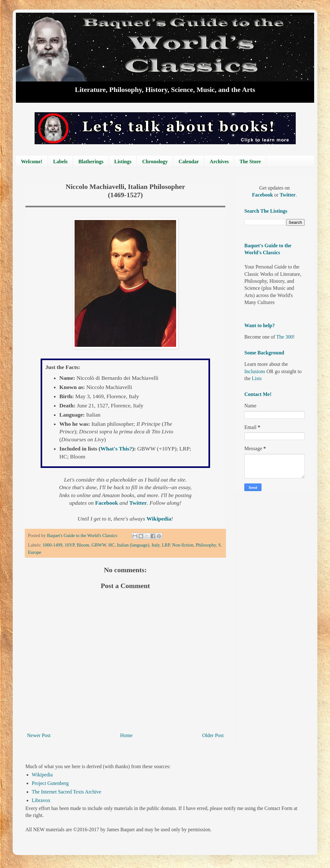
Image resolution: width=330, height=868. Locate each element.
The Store (250, 162)
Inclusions (255, 371)
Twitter (138, 503)
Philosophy (206, 545)
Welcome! (32, 162)
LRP (166, 545)
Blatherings (91, 162)
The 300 (285, 337)
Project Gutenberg (50, 783)
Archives (219, 162)
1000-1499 (52, 545)
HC (111, 545)
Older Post (213, 735)
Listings (123, 162)
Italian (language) (133, 545)
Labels (60, 162)
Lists (257, 378)
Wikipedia (42, 775)
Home (126, 735)
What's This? (116, 449)
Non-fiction (183, 545)
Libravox (41, 800)
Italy (156, 545)
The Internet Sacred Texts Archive (66, 792)
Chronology (155, 162)
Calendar (189, 162)
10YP (70, 545)
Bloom (83, 545)
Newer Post (39, 735)
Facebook (107, 503)
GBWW (99, 545)
